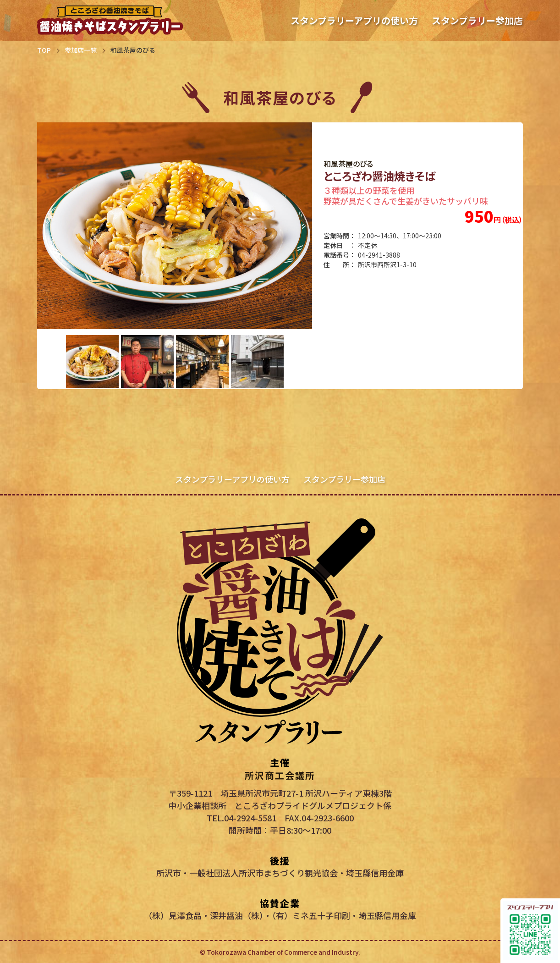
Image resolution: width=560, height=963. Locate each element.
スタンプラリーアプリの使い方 (354, 20)
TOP (44, 50)
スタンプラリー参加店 (477, 20)
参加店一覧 (81, 50)
